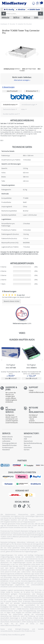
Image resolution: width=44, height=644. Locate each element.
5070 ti (16, 18)
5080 (36, 18)
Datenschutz (28, 441)
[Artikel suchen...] (21, 14)
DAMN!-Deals (34, 9)
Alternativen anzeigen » (22, 80)
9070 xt (27, 18)
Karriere (27, 450)
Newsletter (6, 450)
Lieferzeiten (6, 441)
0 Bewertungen (8, 87)
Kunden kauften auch (11, 114)
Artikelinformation (9, 105)
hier (34, 631)
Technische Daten (9, 109)
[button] (4, 14)
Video (23, 109)
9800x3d (5, 18)
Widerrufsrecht (7, 437)
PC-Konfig (9, 9)
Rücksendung (7, 439)
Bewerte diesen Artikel (11, 301)
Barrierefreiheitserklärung (33, 443)
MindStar (21, 9)
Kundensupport (8, 447)
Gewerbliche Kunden (9, 445)
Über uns (27, 445)
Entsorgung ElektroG (9, 443)
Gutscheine (28, 447)
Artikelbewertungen (29, 105)
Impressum (28, 437)
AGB (25, 439)
